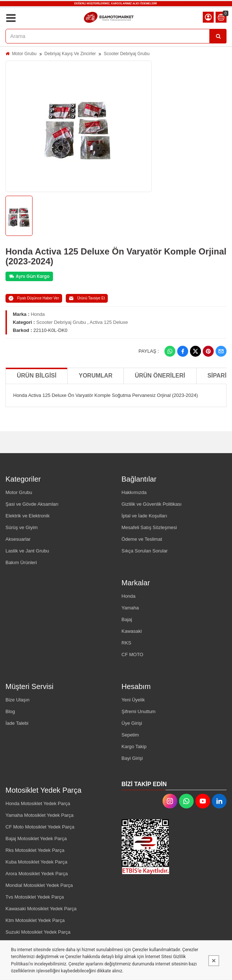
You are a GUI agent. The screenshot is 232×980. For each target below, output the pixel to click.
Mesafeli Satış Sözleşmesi (149, 527)
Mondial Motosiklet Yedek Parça (39, 885)
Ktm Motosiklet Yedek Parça (35, 920)
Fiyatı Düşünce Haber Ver (34, 298)
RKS (127, 643)
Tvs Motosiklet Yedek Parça (35, 897)
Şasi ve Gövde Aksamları (32, 504)
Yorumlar (95, 376)
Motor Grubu (24, 54)
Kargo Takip (134, 747)
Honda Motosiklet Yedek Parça (38, 803)
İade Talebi (17, 723)
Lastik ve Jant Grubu (27, 551)
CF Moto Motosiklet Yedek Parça (40, 827)
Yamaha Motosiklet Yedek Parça (39, 815)
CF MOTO (133, 654)
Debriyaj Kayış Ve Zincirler (70, 54)
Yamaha (130, 608)
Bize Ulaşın (18, 700)
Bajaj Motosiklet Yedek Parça (36, 839)
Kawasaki (132, 631)
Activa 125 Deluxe (109, 322)
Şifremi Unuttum (139, 711)
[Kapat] (214, 961)
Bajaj (127, 619)
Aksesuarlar (18, 539)
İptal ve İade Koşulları (144, 516)
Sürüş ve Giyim (22, 527)
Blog (10, 711)
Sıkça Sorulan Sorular (145, 551)
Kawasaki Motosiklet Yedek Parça (41, 909)
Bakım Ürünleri (21, 562)
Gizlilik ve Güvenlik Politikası (152, 504)
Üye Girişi (132, 723)
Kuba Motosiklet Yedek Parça (36, 862)
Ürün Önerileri (160, 376)
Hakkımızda (134, 492)
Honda (38, 314)
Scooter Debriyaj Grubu (127, 54)
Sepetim (130, 735)
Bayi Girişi (132, 758)
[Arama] (218, 36)
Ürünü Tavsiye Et (87, 298)
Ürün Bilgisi (37, 376)
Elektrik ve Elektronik (28, 516)
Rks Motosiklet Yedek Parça (35, 850)
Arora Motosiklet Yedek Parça (37, 874)
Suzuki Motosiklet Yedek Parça (38, 932)
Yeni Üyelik (133, 700)
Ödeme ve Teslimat (142, 539)
